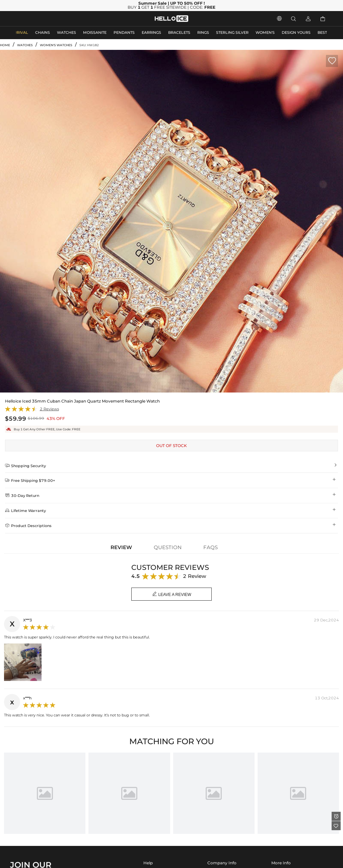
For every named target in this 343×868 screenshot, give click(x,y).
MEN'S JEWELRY (32, 19)
